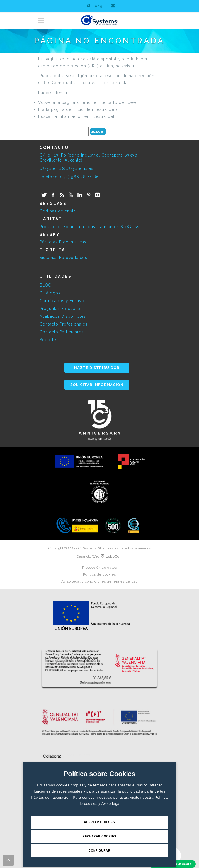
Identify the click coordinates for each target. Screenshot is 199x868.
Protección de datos (99, 568)
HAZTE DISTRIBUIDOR (97, 368)
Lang (95, 6)
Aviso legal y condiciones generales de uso (99, 581)
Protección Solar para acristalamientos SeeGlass (89, 227)
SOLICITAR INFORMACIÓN (97, 385)
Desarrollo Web (99, 556)
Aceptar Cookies (99, 822)
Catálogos (50, 293)
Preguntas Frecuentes (62, 309)
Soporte (48, 340)
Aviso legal (111, 804)
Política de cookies (99, 574)
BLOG (46, 285)
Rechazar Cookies (99, 836)
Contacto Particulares (62, 332)
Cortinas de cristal (58, 211)
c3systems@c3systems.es (66, 168)
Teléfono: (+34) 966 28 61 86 (69, 177)
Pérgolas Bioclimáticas (63, 242)
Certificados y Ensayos (63, 301)
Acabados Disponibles (63, 316)
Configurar (99, 851)
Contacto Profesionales (64, 324)
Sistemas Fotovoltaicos (63, 258)
